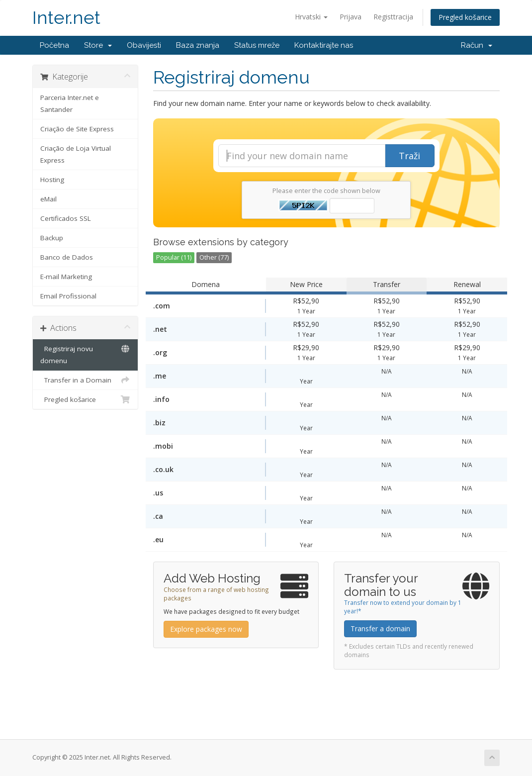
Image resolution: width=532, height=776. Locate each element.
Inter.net (66, 18)
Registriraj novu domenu (85, 354)
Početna (54, 45)
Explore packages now (206, 629)
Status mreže (257, 45)
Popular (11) (174, 257)
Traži (409, 156)
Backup (52, 238)
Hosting (52, 180)
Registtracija (393, 17)
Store (98, 45)
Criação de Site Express (77, 129)
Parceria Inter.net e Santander (70, 103)
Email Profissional (68, 296)
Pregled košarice (465, 17)
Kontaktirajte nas (324, 45)
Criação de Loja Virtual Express (76, 154)
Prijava (351, 17)
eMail (48, 199)
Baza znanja (198, 45)
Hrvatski (311, 17)
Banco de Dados (67, 257)
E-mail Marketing (66, 277)
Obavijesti (144, 45)
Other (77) (214, 257)
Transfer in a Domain (85, 380)
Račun (477, 45)
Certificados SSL (66, 218)
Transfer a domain (380, 629)
